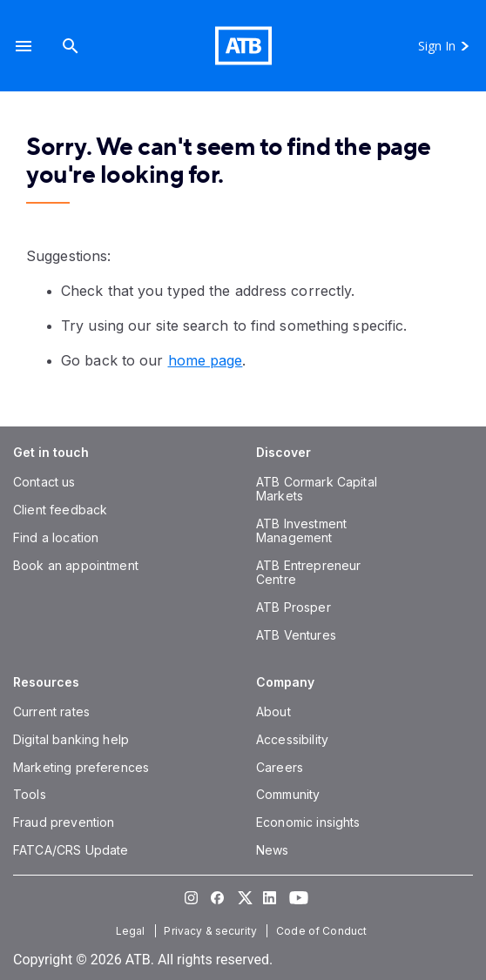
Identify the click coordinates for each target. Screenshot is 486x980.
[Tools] (30, 794)
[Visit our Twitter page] (243, 897)
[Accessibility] (292, 739)
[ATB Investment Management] (301, 530)
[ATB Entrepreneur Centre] (308, 572)
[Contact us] (44, 482)
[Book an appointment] (76, 565)
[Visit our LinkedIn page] (269, 897)
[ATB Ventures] (296, 635)
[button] (24, 46)
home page (206, 360)
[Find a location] (56, 537)
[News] (273, 850)
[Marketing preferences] (81, 767)
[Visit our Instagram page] (191, 897)
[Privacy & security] (212, 931)
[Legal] (132, 931)
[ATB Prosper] (294, 607)
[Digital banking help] (71, 739)
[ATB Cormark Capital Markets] (317, 489)
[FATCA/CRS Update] (71, 850)
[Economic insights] (308, 822)
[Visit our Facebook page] (217, 897)
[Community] (288, 794)
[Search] (71, 46)
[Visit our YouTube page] (295, 897)
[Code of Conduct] (323, 931)
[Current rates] (51, 712)
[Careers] (280, 767)
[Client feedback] (60, 510)
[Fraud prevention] (64, 822)
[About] (273, 712)
